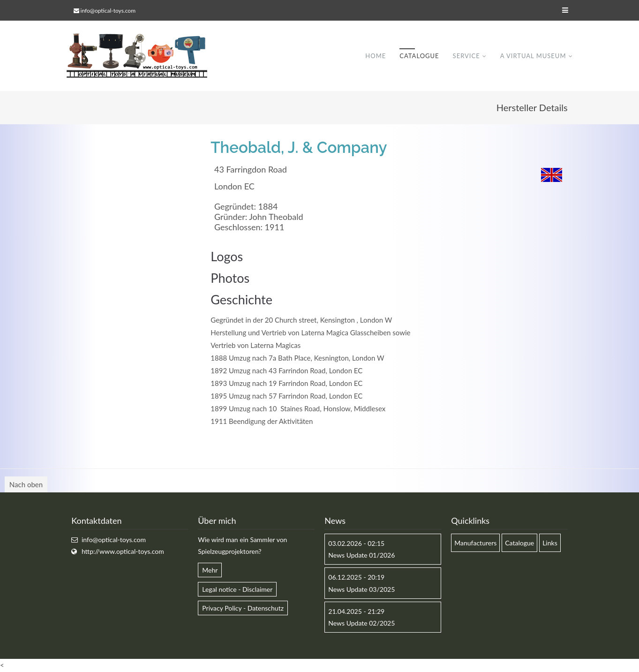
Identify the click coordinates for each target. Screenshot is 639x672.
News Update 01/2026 (361, 555)
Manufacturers (475, 543)
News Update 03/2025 (361, 589)
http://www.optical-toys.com (123, 551)
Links (550, 543)
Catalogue (419, 56)
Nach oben (26, 484)
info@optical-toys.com (108, 11)
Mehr (210, 570)
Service (466, 56)
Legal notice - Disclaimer (237, 589)
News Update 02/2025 (361, 623)
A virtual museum (533, 56)
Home (376, 56)
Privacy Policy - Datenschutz (243, 608)
